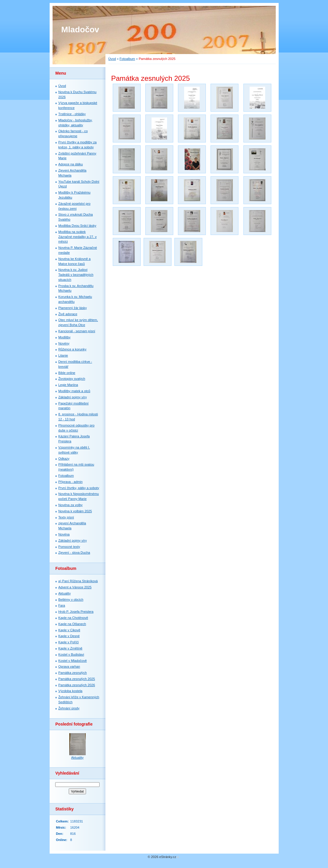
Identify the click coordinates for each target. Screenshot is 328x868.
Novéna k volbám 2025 (75, 511)
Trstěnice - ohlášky (72, 114)
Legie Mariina (68, 385)
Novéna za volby (71, 505)
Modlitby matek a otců (74, 391)
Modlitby (65, 337)
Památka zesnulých (73, 673)
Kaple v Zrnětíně (70, 648)
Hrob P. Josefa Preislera (76, 612)
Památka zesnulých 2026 (77, 685)
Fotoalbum (127, 59)
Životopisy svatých (72, 379)
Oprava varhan (69, 666)
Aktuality (65, 593)
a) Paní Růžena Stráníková (78, 581)
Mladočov (80, 30)
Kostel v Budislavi (71, 654)
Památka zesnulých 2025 (77, 679)
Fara (62, 605)
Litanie (63, 355)
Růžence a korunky (73, 349)
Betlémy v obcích (71, 600)
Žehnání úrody (69, 708)
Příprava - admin (71, 482)
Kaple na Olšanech (72, 624)
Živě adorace (68, 314)
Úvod (112, 59)
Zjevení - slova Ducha (74, 553)
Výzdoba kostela (70, 691)
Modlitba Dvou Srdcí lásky (77, 226)
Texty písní (66, 517)
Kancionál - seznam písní (77, 331)
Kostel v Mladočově (73, 661)
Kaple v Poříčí (69, 642)
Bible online (67, 373)
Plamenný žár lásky (73, 308)
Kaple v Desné (69, 636)
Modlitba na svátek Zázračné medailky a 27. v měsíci (78, 237)
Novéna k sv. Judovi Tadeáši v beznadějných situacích (76, 275)
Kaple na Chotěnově (73, 618)
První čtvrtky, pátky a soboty (79, 488)
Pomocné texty (69, 547)
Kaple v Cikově (69, 630)
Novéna (64, 534)
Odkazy (64, 459)
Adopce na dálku (71, 164)
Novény (64, 343)
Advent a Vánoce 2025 (75, 587)
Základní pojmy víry (73, 397)
